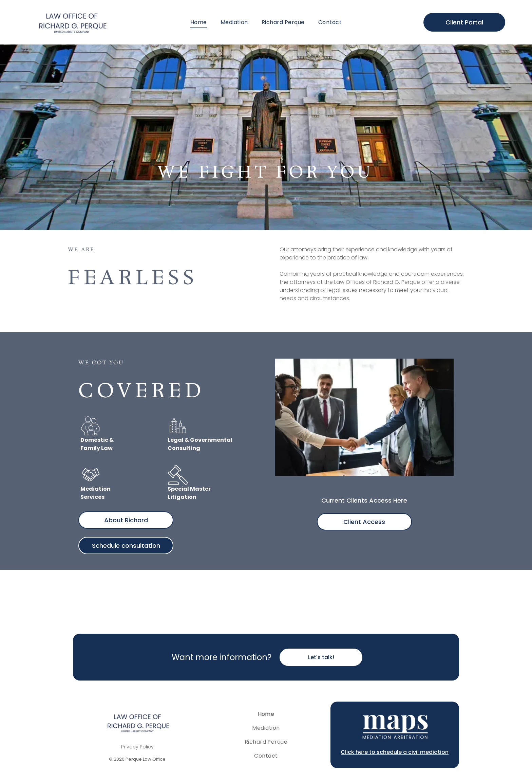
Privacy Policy (137, 747)
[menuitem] (199, 22)
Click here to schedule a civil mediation (395, 752)
